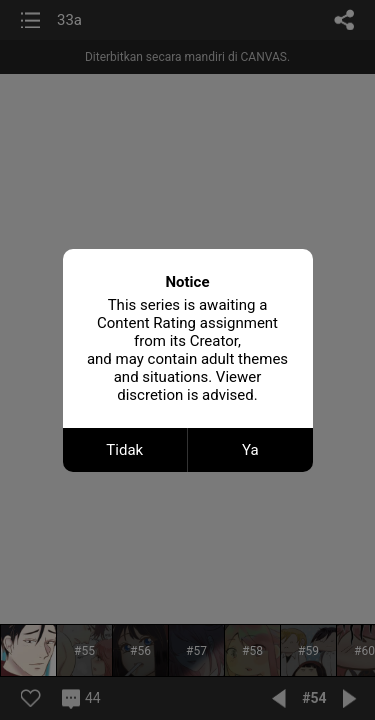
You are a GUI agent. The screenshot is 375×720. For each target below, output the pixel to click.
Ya (250, 450)
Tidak (124, 450)
